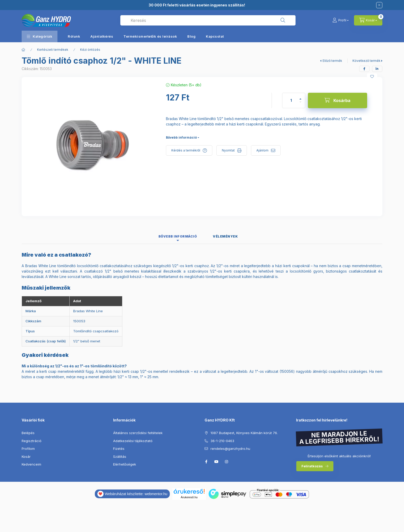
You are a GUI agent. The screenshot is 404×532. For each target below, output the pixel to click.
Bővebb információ (181, 137)
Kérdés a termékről (186, 150)
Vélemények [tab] (225, 236)
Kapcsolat (215, 36)
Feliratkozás (312, 466)
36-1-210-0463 (222, 441)
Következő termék (367, 61)
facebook (206, 462)
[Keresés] (283, 20)
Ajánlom (262, 150)
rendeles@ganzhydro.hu (230, 449)
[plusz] (300, 97)
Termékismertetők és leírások (150, 36)
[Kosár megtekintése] (368, 20)
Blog (191, 36)
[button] (40, 36)
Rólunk (74, 36)
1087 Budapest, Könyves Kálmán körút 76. (244, 433)
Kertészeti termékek (53, 50)
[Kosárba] (338, 100)
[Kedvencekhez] (372, 77)
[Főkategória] (23, 50)
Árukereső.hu (189, 497)
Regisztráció (32, 441)
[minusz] (300, 104)
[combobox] (208, 20)
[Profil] (340, 20)
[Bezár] (379, 5)
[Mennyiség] (291, 100)
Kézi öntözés (90, 50)
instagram (227, 462)
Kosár (26, 457)
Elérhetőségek (125, 464)
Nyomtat (228, 150)
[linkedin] (377, 69)
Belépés (28, 433)
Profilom (28, 449)
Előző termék (332, 61)
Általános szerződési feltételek (138, 433)
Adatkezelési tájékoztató (133, 441)
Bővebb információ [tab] (178, 236)
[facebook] (364, 69)
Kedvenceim (31, 464)
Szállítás (120, 457)
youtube (216, 462)
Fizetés (119, 449)
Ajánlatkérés (102, 36)
